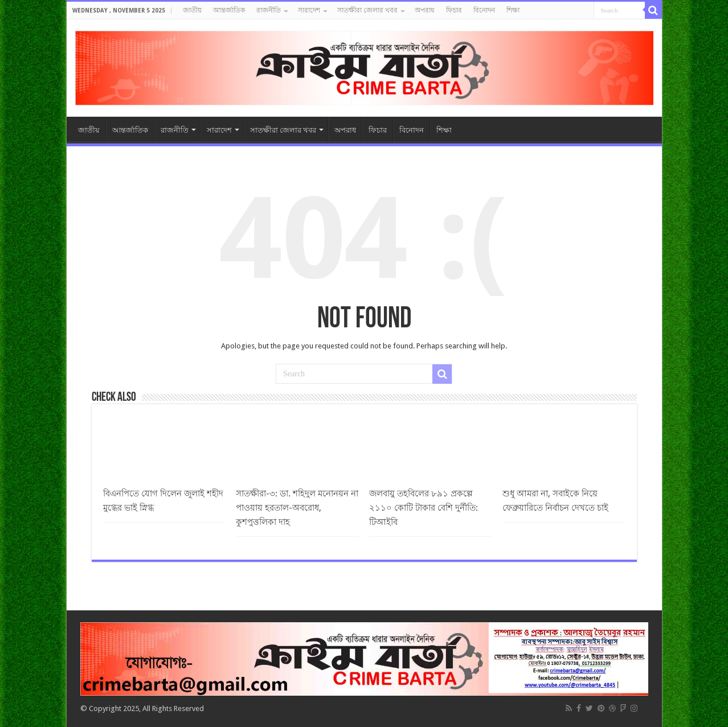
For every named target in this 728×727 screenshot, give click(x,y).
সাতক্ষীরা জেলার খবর (367, 10)
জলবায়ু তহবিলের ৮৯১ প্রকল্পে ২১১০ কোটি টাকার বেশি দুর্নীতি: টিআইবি (424, 508)
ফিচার (454, 10)
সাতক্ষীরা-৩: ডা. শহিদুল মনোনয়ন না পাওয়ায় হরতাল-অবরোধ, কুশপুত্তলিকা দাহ (297, 508)
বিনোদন (484, 10)
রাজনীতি (269, 10)
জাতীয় (192, 10)
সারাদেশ (309, 10)
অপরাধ (425, 10)
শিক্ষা (513, 10)
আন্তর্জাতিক (229, 10)
